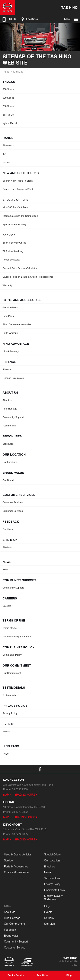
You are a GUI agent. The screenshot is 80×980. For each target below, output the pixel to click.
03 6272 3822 (20, 812)
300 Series (8, 89)
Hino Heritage (10, 409)
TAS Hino (69, 7)
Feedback (8, 529)
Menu (71, 19)
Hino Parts (8, 316)
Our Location (52, 860)
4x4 (4, 154)
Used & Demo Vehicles (18, 854)
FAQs (6, 754)
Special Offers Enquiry (14, 224)
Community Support (13, 417)
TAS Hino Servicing (13, 251)
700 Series (8, 106)
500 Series (8, 98)
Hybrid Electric (10, 123)
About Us (7, 400)
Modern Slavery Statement (17, 637)
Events (6, 732)
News (6, 569)
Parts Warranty (10, 333)
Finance (7, 369)
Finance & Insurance (16, 872)
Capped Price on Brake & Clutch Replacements (28, 277)
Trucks (6, 163)
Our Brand (8, 480)
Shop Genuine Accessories (17, 324)
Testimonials (9, 426)
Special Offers (52, 854)
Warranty (7, 285)
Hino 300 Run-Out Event (16, 207)
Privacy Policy (10, 713)
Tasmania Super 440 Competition (20, 216)
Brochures (8, 444)
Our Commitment (12, 673)
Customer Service (15, 947)
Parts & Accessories (16, 866)
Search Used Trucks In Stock (18, 189)
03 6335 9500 (20, 789)
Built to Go (8, 115)
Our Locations (10, 462)
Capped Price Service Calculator (20, 268)
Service (8, 860)
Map (6, 795)
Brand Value (11, 936)
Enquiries (49, 866)
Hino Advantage (11, 351)
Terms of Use (10, 628)
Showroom (8, 145)
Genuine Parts (10, 307)
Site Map (18, 72)
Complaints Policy (12, 655)
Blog (47, 906)
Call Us (9, 19)
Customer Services (13, 502)
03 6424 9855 (20, 834)
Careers (7, 606)
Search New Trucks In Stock (18, 181)
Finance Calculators (13, 378)
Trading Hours (25, 795)
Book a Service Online (14, 243)
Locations (29, 19)
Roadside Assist (11, 260)
